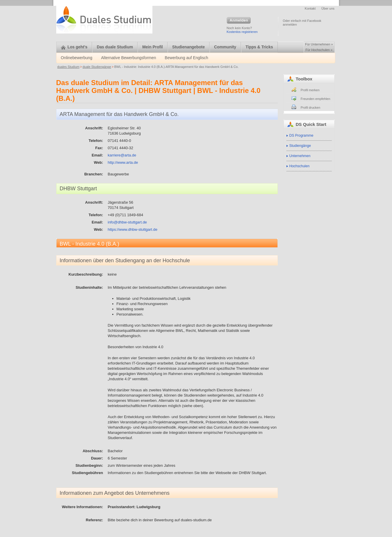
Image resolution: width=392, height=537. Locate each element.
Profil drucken (311, 108)
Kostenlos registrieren (242, 32)
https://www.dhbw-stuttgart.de (133, 229)
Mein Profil (153, 47)
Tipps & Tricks (259, 47)
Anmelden (239, 21)
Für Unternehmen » (319, 44)
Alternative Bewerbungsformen (129, 58)
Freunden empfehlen (316, 99)
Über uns (328, 8)
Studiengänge (300, 146)
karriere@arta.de (122, 155)
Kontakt (310, 8)
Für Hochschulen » (319, 50)
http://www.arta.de (123, 162)
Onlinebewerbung (77, 58)
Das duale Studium (115, 47)
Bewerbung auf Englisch (186, 58)
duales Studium (68, 67)
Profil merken (310, 90)
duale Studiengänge (97, 67)
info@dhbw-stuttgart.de (128, 222)
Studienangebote (189, 47)
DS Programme (302, 135)
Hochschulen (299, 166)
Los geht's (74, 47)
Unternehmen (300, 156)
